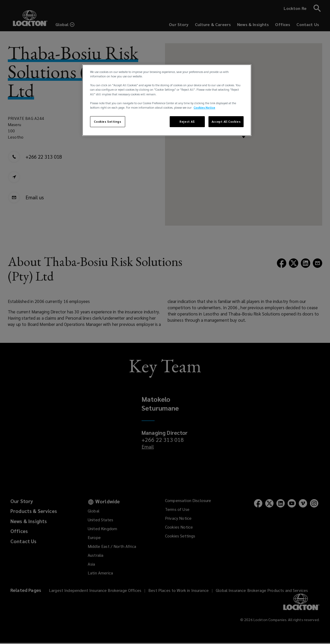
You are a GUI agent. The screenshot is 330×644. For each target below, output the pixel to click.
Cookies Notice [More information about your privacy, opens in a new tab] (204, 107)
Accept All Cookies (226, 122)
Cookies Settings (107, 122)
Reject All (187, 122)
